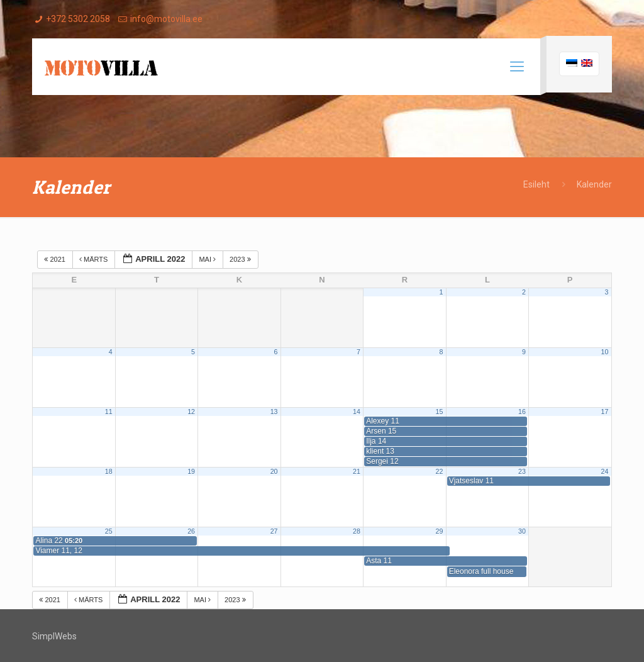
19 (191, 471)
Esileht (536, 184)
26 (191, 531)
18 (109, 471)
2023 (241, 259)
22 (440, 471)
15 (440, 412)
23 (522, 471)
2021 (56, 259)
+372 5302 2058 (78, 19)
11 (109, 412)
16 (522, 412)
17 (604, 412)
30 (522, 531)
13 (274, 412)
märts (94, 259)
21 (357, 471)
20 (274, 471)
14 (357, 412)
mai (208, 259)
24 (604, 471)
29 (440, 531)
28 (357, 531)
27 (274, 531)
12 (191, 412)
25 (109, 531)
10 (604, 352)
